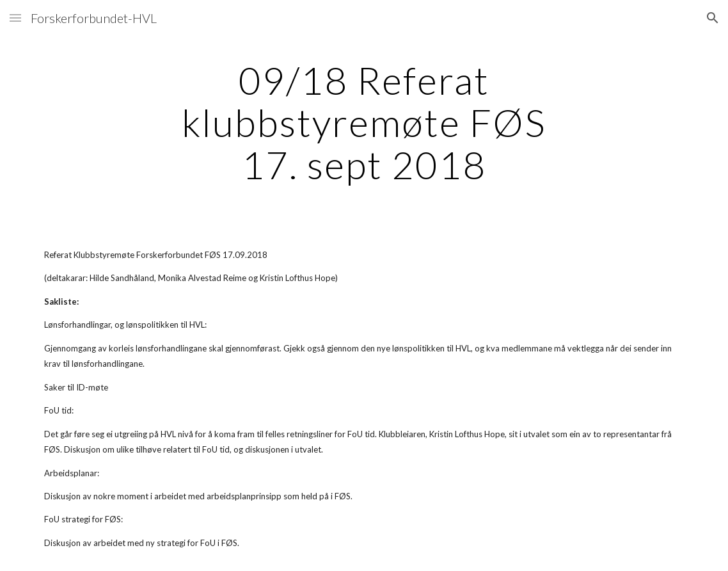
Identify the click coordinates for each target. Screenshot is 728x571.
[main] (364, 122)
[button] (15, 18)
